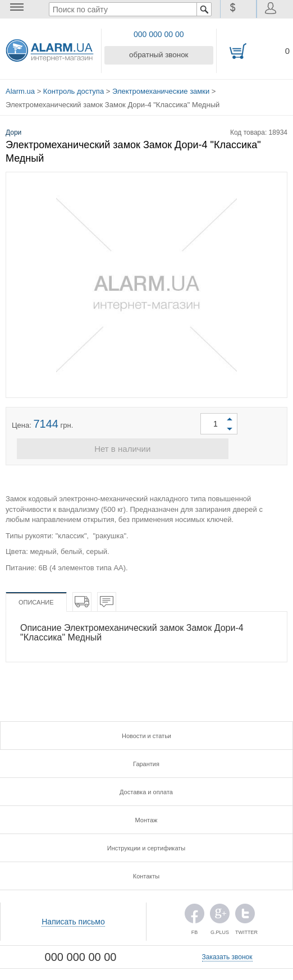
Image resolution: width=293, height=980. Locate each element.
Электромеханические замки (161, 90)
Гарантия (146, 762)
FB (194, 914)
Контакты (146, 874)
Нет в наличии (146, 447)
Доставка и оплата (146, 790)
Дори (13, 129)
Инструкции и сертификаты (146, 846)
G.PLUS (220, 914)
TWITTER (245, 914)
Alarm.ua (20, 90)
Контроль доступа (74, 90)
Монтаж (146, 818)
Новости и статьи (146, 734)
